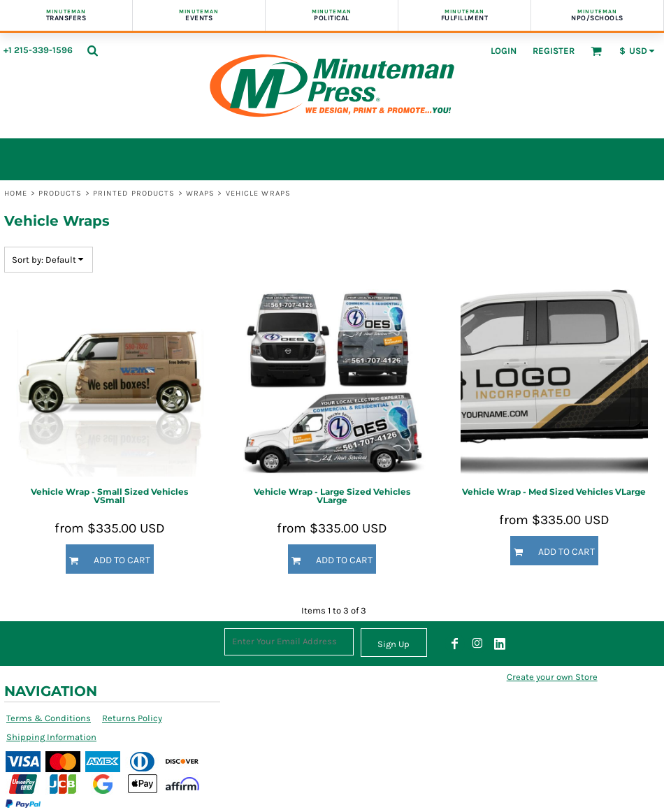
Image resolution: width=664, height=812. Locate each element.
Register (554, 51)
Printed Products (134, 193)
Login (504, 51)
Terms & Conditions (49, 718)
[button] (92, 50)
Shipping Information (51, 737)
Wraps (201, 193)
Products (60, 193)
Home (16, 193)
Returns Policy (132, 718)
